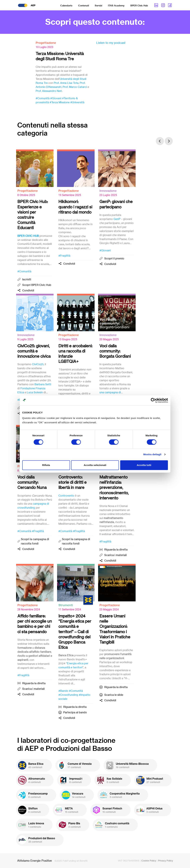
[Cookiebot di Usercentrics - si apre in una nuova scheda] (153, 400)
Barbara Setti (43, 384)
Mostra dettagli (152, 454)
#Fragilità (64, 256)
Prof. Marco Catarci (75, 87)
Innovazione (108, 191)
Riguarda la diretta (116, 549)
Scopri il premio (114, 258)
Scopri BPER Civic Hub (37, 285)
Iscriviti (27, 279)
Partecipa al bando (75, 712)
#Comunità (43, 98)
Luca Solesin (35, 392)
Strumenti (66, 605)
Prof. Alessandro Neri (49, 91)
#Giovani (56, 98)
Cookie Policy (149, 861)
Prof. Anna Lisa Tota (66, 83)
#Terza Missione (60, 102)
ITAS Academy (116, 6)
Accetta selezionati (95, 465)
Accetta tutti (144, 465)
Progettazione (46, 43)
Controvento (66, 496)
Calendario (66, 6)
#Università (77, 102)
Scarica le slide (114, 695)
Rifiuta (46, 465)
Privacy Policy (165, 861)
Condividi (28, 290)
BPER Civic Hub (139, 6)
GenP (117, 219)
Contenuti (84, 6)
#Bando (63, 691)
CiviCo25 (38, 364)
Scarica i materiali (116, 555)
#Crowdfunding (68, 695)
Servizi (98, 6)
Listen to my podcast (111, 43)
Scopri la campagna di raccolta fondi (35, 541)
